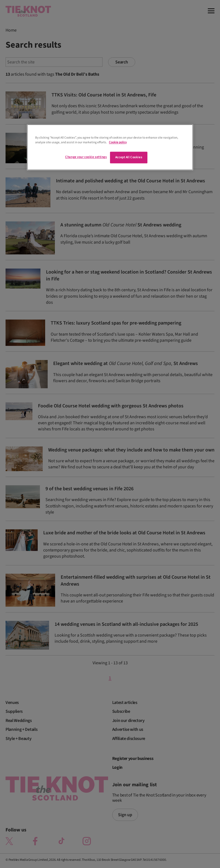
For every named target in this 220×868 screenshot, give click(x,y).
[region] (110, 147)
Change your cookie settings (86, 157)
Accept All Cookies (129, 157)
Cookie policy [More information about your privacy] (118, 142)
